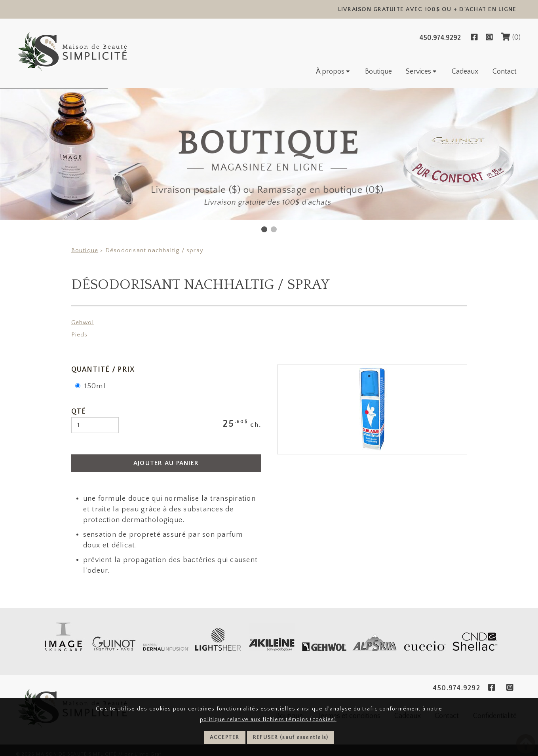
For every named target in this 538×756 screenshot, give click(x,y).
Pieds (80, 335)
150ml (90, 386)
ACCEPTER (225, 737)
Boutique (378, 72)
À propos (334, 72)
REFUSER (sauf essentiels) (291, 737)
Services (422, 72)
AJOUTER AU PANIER (166, 463)
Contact (505, 72)
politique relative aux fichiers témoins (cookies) (268, 720)
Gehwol (83, 322)
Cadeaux (465, 72)
